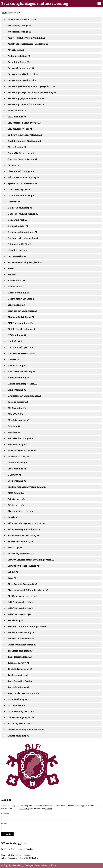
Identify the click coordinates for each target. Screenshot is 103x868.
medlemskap (24, 809)
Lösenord (4, 823)
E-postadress (5, 814)
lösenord (49, 809)
